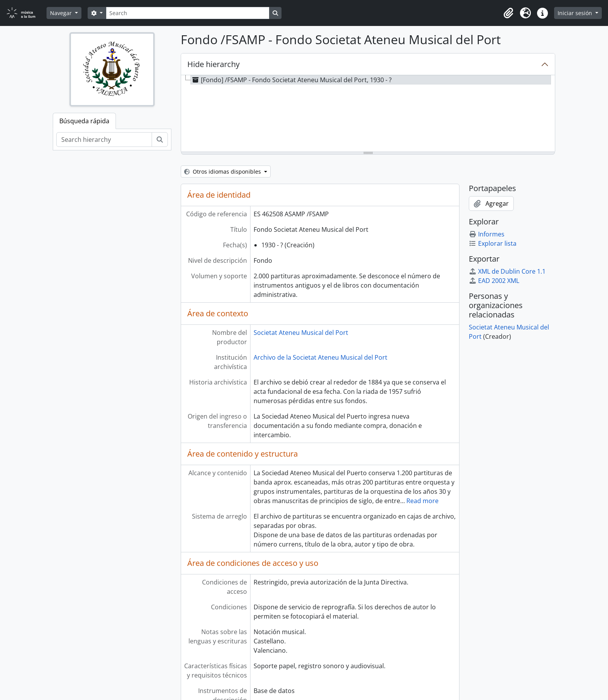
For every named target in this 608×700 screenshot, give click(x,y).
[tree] (368, 114)
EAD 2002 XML (494, 281)
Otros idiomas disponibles (223, 172)
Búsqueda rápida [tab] (84, 121)
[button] (508, 13)
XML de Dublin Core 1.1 (507, 271)
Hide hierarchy (213, 64)
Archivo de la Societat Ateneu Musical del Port (320, 357)
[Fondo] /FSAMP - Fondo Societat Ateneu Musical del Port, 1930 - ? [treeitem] (291, 80)
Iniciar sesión (576, 13)
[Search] (188, 13)
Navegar (62, 13)
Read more (422, 501)
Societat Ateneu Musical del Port (301, 333)
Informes (487, 234)
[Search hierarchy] (104, 140)
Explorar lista (493, 243)
